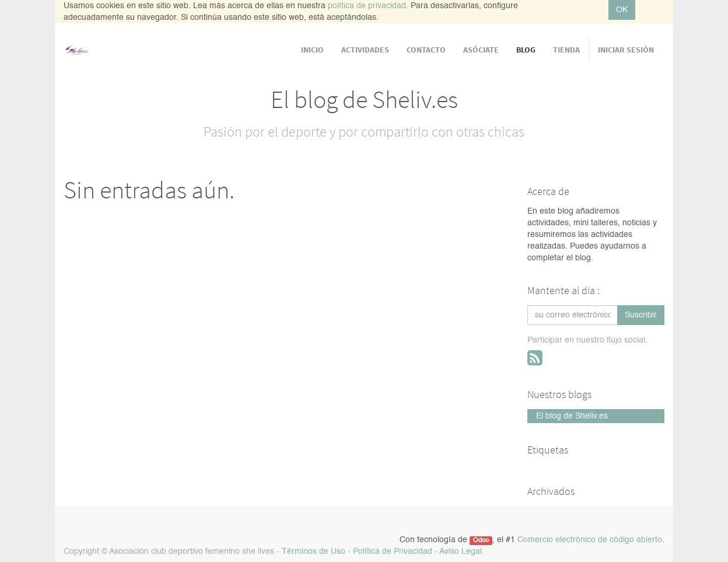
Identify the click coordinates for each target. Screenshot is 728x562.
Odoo (481, 540)
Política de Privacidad (393, 551)
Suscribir (641, 315)
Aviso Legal (461, 551)
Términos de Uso (314, 551)
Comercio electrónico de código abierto (590, 540)
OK (622, 10)
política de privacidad (367, 6)
